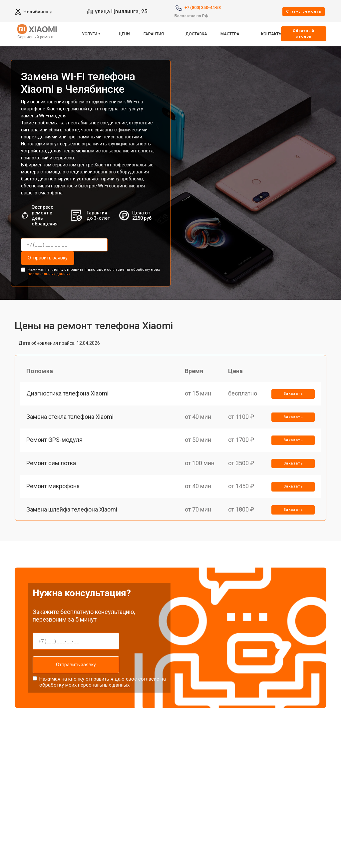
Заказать (293, 394)
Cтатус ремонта (304, 12)
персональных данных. (49, 274)
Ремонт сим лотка (51, 463)
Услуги (90, 34)
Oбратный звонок (304, 34)
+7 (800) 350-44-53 (203, 8)
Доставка (196, 34)
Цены (125, 34)
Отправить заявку (48, 258)
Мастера (230, 34)
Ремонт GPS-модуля (54, 440)
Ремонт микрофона (53, 486)
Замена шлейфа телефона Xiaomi (72, 509)
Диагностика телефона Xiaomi (67, 393)
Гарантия (154, 34)
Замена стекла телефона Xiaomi (70, 417)
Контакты (272, 34)
